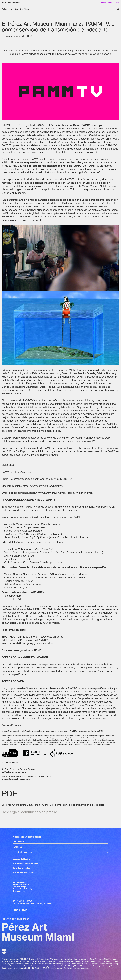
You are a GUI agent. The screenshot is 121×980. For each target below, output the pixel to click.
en (115, 3)
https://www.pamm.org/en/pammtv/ (43, 486)
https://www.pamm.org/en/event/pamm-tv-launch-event (61, 493)
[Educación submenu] (19, 9)
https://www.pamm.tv (26, 472)
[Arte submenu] (12, 9)
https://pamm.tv (55, 441)
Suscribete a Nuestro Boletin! (28, 837)
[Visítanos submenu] (5, 9)
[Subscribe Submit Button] (107, 852)
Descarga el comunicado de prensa (29, 812)
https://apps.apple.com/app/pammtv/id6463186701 (43, 479)
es (118, 3)
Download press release (15, 39)
